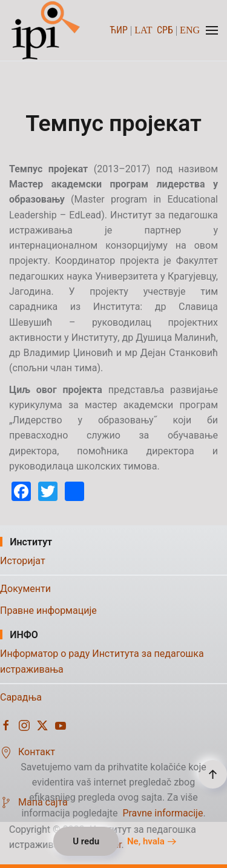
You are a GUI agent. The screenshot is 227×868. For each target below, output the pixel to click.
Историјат (23, 561)
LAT (143, 30)
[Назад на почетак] (47, 30)
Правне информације (48, 611)
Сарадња (21, 697)
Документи (25, 589)
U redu (86, 841)
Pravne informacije (163, 813)
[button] (212, 30)
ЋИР (119, 30)
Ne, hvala (146, 841)
